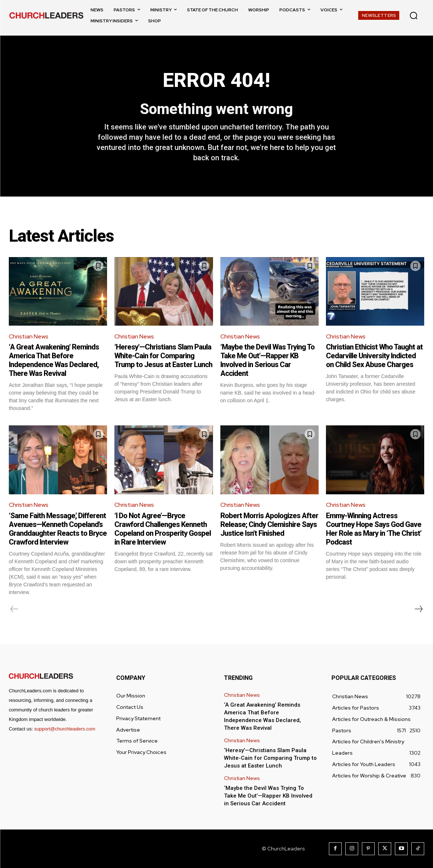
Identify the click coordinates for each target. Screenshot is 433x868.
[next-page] (418, 609)
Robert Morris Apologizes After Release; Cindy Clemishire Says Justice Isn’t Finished (269, 524)
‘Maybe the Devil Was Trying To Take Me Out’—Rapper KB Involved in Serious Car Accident (267, 360)
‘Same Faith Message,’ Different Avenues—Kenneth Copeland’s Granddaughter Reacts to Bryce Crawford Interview (58, 529)
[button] (414, 15)
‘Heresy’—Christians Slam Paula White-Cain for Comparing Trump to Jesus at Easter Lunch (163, 356)
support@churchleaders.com (65, 729)
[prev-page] (14, 609)
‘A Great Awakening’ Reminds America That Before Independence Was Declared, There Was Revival (54, 360)
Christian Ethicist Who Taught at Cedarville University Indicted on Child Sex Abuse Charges (374, 356)
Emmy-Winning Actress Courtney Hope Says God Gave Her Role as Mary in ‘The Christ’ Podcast (374, 529)
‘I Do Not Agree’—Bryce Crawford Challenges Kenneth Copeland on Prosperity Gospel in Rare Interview (163, 529)
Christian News (29, 336)
